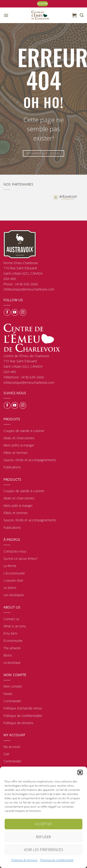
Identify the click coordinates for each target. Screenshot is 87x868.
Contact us (11, 619)
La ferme (10, 566)
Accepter (43, 824)
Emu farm (10, 633)
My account (12, 747)
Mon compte (13, 686)
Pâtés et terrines (16, 453)
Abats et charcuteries (19, 438)
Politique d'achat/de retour (23, 708)
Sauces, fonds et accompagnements (30, 460)
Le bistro (10, 588)
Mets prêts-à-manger (19, 445)
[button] (80, 772)
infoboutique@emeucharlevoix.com (29, 382)
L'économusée (14, 573)
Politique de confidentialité (57, 860)
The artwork (12, 648)
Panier (8, 694)
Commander (12, 701)
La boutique (12, 662)
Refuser (43, 837)
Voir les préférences (43, 850)
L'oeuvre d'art (13, 580)
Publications (12, 467)
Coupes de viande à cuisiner (24, 431)
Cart (6, 754)
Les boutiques (14, 595)
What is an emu (15, 626)
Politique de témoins (24, 860)
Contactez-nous (15, 551)
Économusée (13, 641)
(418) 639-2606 (33, 377)
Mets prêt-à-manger (18, 506)
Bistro (8, 655)
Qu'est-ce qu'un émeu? (21, 558)
